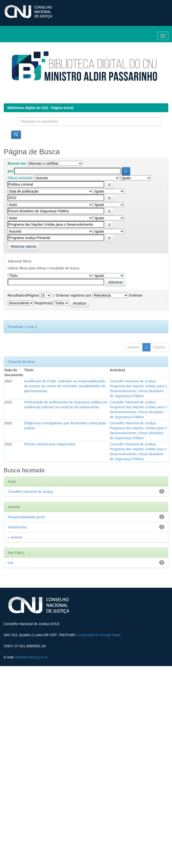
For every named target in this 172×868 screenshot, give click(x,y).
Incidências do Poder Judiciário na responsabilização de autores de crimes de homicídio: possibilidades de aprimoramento (65, 386)
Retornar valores (24, 246)
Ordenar (136, 295)
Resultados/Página (23, 295)
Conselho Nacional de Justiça (132, 381)
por (11, 171)
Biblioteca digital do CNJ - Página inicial (40, 108)
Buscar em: (17, 163)
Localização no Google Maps (98, 635)
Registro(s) (44, 303)
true (11, 563)
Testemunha (17, 527)
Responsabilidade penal (26, 517)
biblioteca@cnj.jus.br (31, 657)
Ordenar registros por (74, 295)
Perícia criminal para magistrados (50, 444)
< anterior (15, 537)
